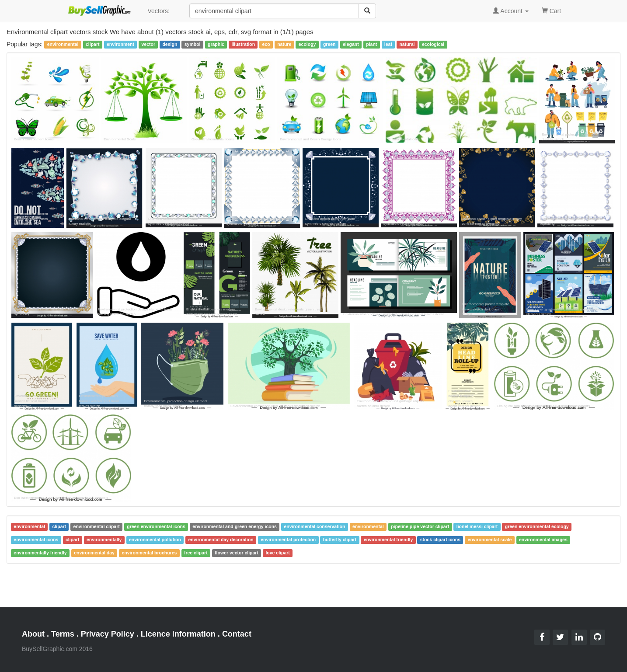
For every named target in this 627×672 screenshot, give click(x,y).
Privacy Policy (108, 634)
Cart (551, 10)
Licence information (178, 634)
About (33, 634)
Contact (237, 634)
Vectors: (158, 11)
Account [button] (511, 11)
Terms (63, 634)
